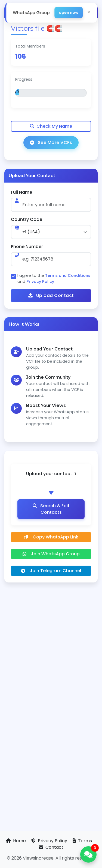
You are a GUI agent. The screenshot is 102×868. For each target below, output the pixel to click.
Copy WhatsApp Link (51, 537)
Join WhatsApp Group (51, 554)
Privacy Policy (40, 281)
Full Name (21, 192)
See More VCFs (51, 142)
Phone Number (27, 247)
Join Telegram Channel (51, 571)
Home (16, 841)
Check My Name (51, 126)
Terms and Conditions (68, 275)
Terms (82, 841)
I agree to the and (54, 278)
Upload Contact (51, 295)
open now (69, 12)
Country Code (27, 219)
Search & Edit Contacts (51, 509)
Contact (51, 847)
